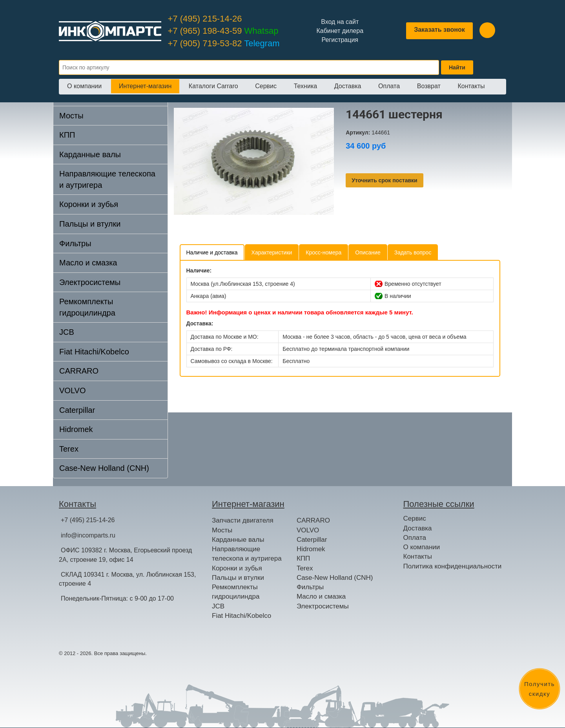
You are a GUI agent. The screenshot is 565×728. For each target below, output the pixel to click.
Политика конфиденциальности (453, 566)
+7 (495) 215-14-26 (205, 19)
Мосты (71, 116)
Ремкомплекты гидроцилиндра (87, 307)
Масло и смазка (88, 263)
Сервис (266, 86)
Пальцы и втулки (90, 224)
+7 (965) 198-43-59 (223, 31)
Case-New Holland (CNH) (104, 468)
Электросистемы (90, 282)
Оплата (389, 86)
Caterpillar (77, 410)
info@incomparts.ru (88, 535)
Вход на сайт (340, 22)
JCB (67, 332)
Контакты (471, 86)
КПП (67, 135)
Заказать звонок (439, 30)
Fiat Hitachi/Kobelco (94, 352)
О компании (84, 86)
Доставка (348, 86)
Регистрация (340, 40)
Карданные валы (90, 154)
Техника (305, 86)
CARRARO (79, 371)
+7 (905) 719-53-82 (224, 43)
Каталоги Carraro (213, 86)
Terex (69, 449)
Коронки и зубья (89, 204)
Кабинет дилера (340, 31)
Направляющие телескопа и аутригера (107, 179)
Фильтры (75, 243)
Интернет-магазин (145, 86)
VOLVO (72, 390)
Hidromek (76, 429)
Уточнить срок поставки (384, 180)
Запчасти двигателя (243, 520)
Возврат (429, 86)
